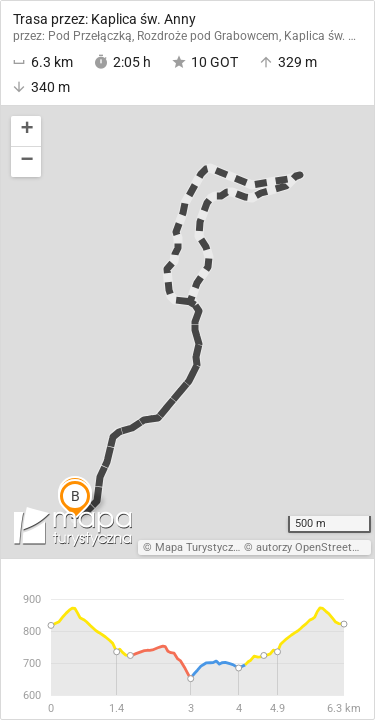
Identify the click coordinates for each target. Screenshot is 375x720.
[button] (26, 131)
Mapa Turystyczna (200, 547)
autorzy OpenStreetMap (315, 547)
